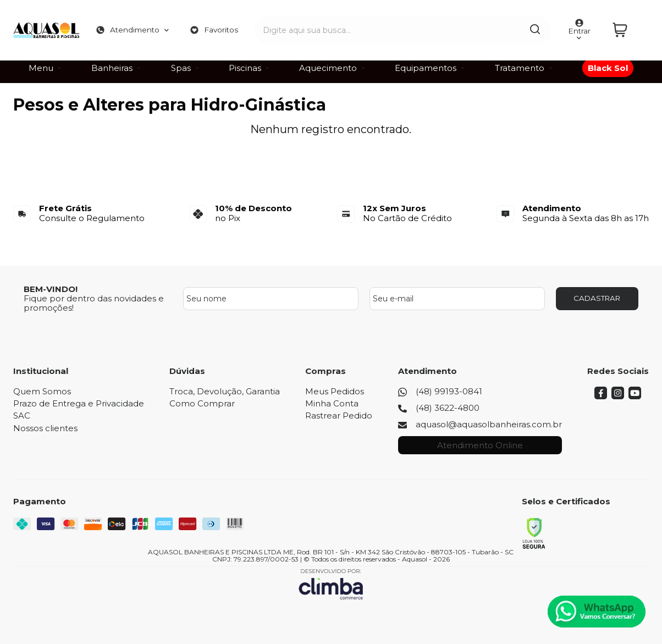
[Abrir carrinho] (628, 27)
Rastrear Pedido (339, 415)
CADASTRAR (597, 298)
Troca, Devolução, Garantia (225, 391)
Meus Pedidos (335, 391)
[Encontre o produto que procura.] (524, 26)
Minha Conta (332, 403)
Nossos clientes (45, 428)
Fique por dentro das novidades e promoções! (94, 303)
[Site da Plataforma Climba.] (331, 584)
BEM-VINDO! (51, 289)
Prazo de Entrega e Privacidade (79, 403)
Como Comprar (202, 403)
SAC (22, 415)
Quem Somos (42, 391)
